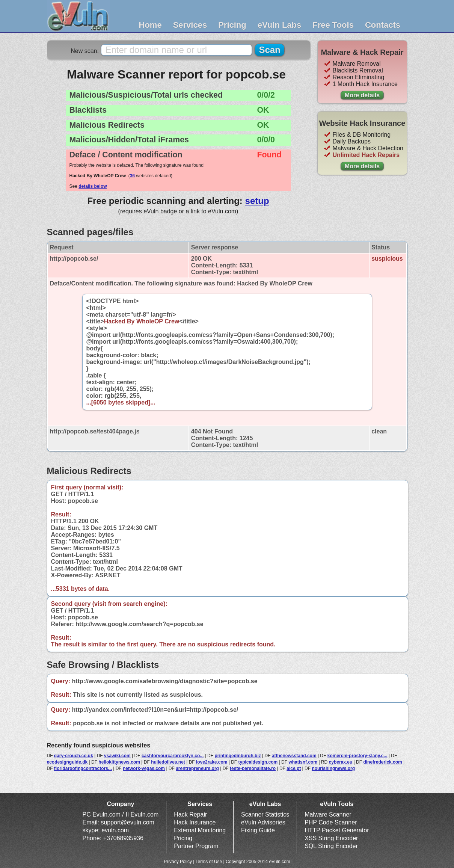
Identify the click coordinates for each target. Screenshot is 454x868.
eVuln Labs (280, 25)
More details (362, 95)
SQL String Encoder (331, 846)
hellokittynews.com (119, 762)
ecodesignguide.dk (67, 762)
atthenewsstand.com (294, 756)
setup (257, 201)
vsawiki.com (117, 756)
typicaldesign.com (258, 762)
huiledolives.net (168, 762)
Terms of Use (209, 862)
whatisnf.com (303, 762)
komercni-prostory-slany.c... (357, 756)
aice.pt (294, 768)
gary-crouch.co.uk (74, 756)
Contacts (383, 25)
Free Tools (333, 25)
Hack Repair (190, 814)
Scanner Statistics (265, 814)
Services (190, 25)
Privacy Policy (178, 862)
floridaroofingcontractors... (83, 768)
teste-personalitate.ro (253, 768)
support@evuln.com (127, 822)
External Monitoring (200, 830)
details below (93, 186)
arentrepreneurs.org (197, 768)
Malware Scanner (328, 814)
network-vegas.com (144, 768)
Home (150, 25)
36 (132, 176)
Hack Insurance (195, 822)
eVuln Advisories (263, 822)
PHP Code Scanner (331, 822)
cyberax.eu (341, 762)
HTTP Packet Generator (337, 830)
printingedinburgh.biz (238, 756)
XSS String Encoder (331, 838)
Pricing (232, 25)
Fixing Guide (258, 830)
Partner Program (196, 846)
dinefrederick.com (382, 762)
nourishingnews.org (333, 768)
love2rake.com (212, 762)
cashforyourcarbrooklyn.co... (173, 756)
